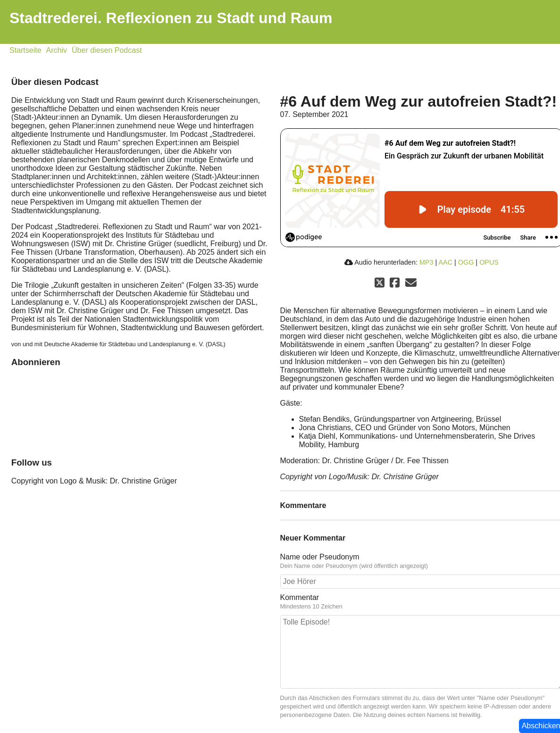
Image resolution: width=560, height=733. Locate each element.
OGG (466, 262)
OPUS (489, 262)
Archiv (57, 50)
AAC (445, 262)
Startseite (25, 50)
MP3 (426, 262)
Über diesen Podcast (107, 50)
